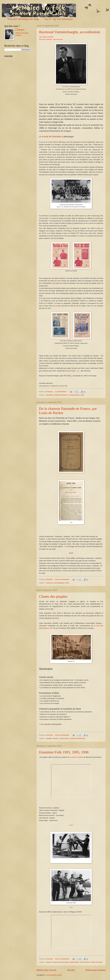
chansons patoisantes (78, 738)
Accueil (71, 970)
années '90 (50, 962)
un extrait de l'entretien (50, 137)
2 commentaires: (61, 392)
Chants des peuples (53, 596)
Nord (82, 395)
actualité (49, 738)
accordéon (49, 395)
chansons (49, 583)
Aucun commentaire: (62, 579)
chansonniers (64, 738)
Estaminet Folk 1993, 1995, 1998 (64, 752)
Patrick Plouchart (96, 962)
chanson (56, 738)
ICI (74, 661)
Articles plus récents (46, 970)
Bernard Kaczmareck (62, 962)
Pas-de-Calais (84, 962)
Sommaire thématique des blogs (23, 19)
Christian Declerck (61, 395)
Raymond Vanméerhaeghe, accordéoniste (70, 32)
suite (71, 523)
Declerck (21, 30)
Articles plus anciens (96, 970)
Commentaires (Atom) (54, 975)
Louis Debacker (59, 583)
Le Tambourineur (74, 395)
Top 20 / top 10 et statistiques (59, 19)
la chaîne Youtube (76, 757)
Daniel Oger (74, 962)
